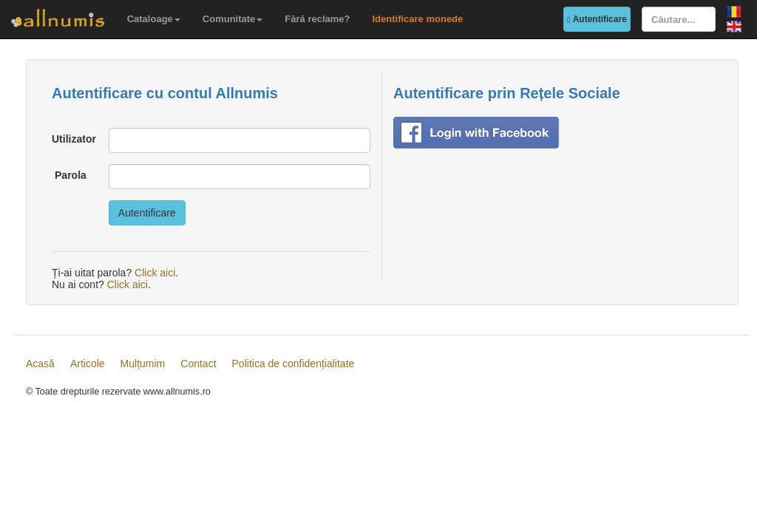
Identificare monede (417, 19)
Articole (88, 364)
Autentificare (597, 19)
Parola (71, 175)
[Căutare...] (679, 19)
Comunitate (233, 19)
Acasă (40, 364)
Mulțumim (143, 364)
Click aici (155, 273)
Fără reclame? (317, 19)
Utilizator (74, 139)
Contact (198, 364)
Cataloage (154, 19)
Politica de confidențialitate (293, 364)
